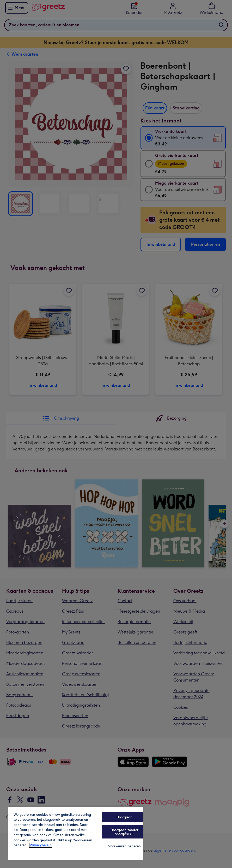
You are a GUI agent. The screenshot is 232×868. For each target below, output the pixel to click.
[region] (76, 833)
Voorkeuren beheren (124, 846)
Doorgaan (124, 817)
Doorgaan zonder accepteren (124, 832)
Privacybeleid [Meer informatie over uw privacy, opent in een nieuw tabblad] (41, 845)
